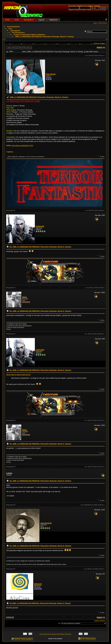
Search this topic (24, 48)
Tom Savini (51, 74)
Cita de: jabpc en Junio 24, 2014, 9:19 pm (18, 375)
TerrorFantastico (13, 27)
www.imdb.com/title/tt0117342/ (22, 146)
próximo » (103, 43)
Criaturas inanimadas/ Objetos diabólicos (29, 35)
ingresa (91, 6)
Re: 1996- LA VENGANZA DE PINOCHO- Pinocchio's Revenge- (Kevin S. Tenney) (40, 247)
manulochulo (46, 523)
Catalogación (15, 31)
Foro (10, 29)
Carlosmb (40, 226)
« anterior (96, 43)
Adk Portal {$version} (61, 634)
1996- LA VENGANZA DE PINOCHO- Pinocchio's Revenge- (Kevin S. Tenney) (44, 37)
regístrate (97, 6)
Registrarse (54, 20)
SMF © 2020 (47, 634)
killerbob (38, 584)
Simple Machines (53, 634)
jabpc (25, 297)
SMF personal (68, 634)
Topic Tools (11, 48)
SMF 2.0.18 (42, 634)
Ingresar (41, 20)
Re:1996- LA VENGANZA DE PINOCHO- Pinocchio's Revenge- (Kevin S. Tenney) (40, 603)
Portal (7, 20)
